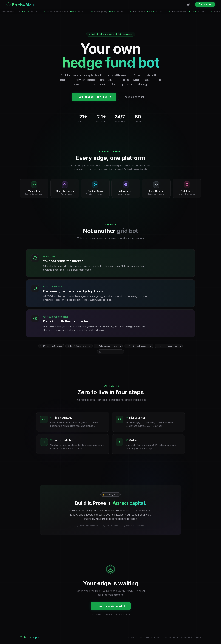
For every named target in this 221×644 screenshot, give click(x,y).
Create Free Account (111, 606)
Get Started (205, 4)
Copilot (140, 637)
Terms (149, 637)
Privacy (158, 637)
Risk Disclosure (171, 637)
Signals (131, 637)
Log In (188, 4)
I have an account (134, 97)
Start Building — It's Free (94, 97)
